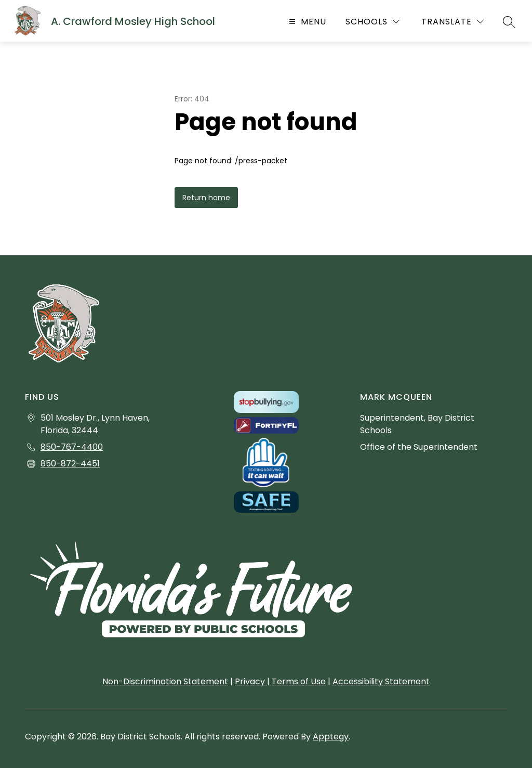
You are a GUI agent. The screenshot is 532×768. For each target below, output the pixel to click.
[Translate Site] (453, 22)
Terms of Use (299, 681)
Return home (206, 198)
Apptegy (331, 737)
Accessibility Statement (381, 681)
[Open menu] (306, 22)
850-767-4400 (72, 447)
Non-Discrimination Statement (165, 681)
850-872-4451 (70, 464)
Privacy (251, 681)
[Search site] (509, 22)
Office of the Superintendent (419, 447)
